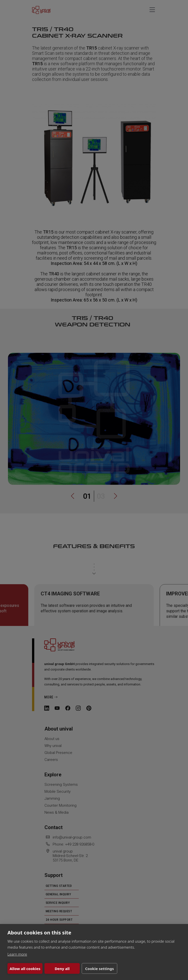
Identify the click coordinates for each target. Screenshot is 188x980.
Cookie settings (100, 969)
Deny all (62, 969)
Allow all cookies (25, 969)
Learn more (17, 954)
